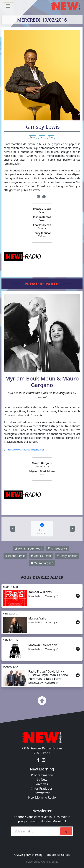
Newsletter (42, 793)
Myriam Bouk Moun (28, 548)
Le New (42, 780)
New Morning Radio (42, 797)
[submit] (66, 831)
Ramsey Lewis (58, 548)
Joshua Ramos (15, 556)
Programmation (42, 775)
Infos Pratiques (42, 789)
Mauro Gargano (42, 563)
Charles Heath (41, 556)
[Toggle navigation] (8, 6)
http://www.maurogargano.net (25, 449)
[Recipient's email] (36, 831)
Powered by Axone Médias (42, 862)
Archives (42, 784)
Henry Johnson (67, 556)
